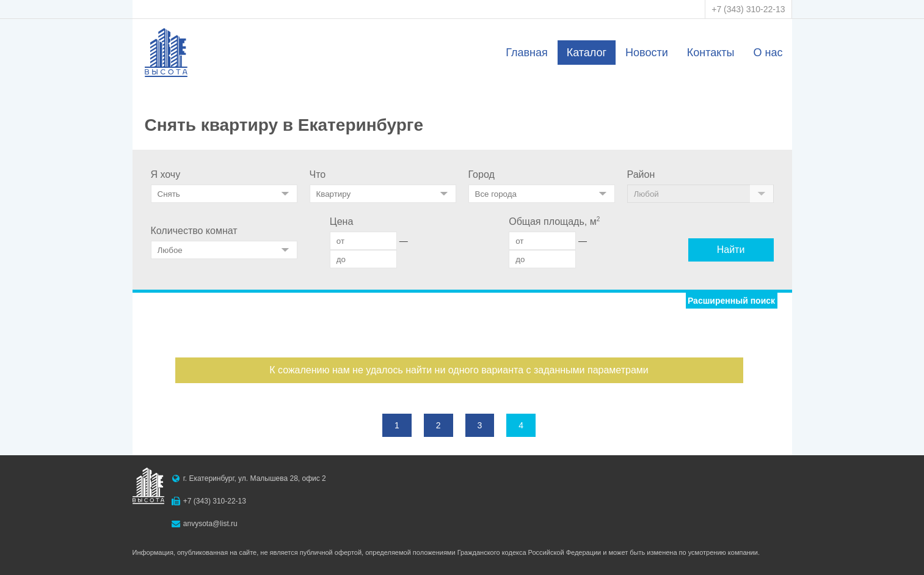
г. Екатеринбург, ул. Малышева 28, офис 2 (255, 478)
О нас (768, 53)
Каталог (587, 53)
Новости (647, 53)
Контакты (711, 53)
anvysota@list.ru (210, 524)
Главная (527, 53)
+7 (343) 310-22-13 (748, 9)
